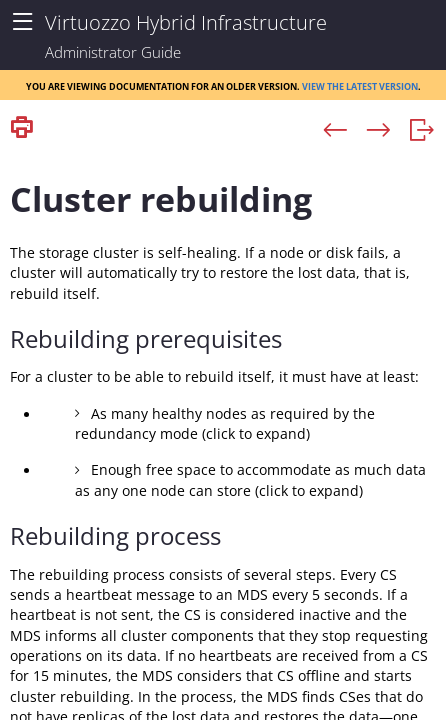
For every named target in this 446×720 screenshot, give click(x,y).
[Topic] (223, 432)
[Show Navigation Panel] (22, 22)
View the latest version (360, 85)
